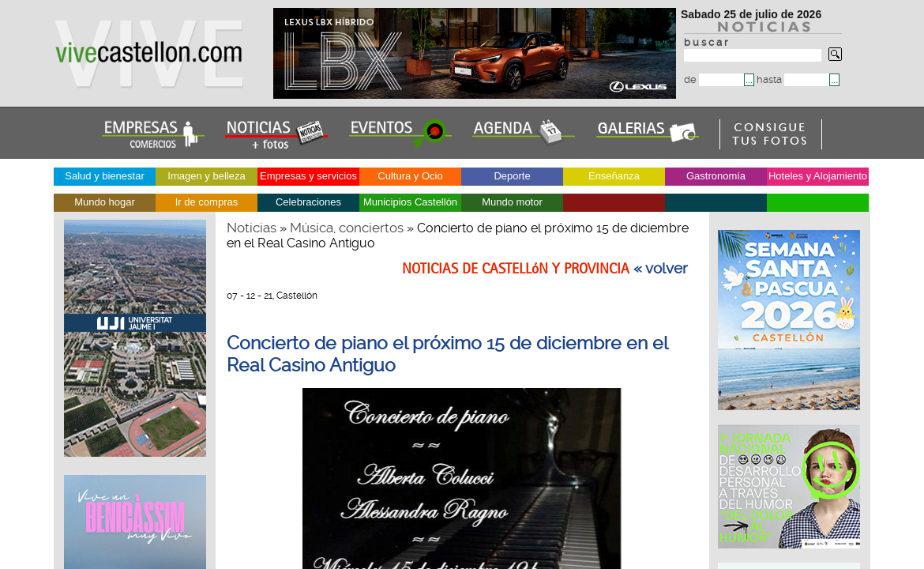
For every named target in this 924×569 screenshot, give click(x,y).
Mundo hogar (105, 202)
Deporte (512, 176)
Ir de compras (207, 202)
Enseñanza (614, 176)
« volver (661, 269)
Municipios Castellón (410, 202)
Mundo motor (512, 202)
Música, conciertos (347, 228)
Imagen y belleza (206, 176)
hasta (793, 79)
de (714, 79)
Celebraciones (308, 202)
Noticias (252, 228)
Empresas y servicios (308, 176)
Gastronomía (716, 176)
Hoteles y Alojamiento (818, 176)
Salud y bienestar (104, 176)
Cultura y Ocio (410, 176)
